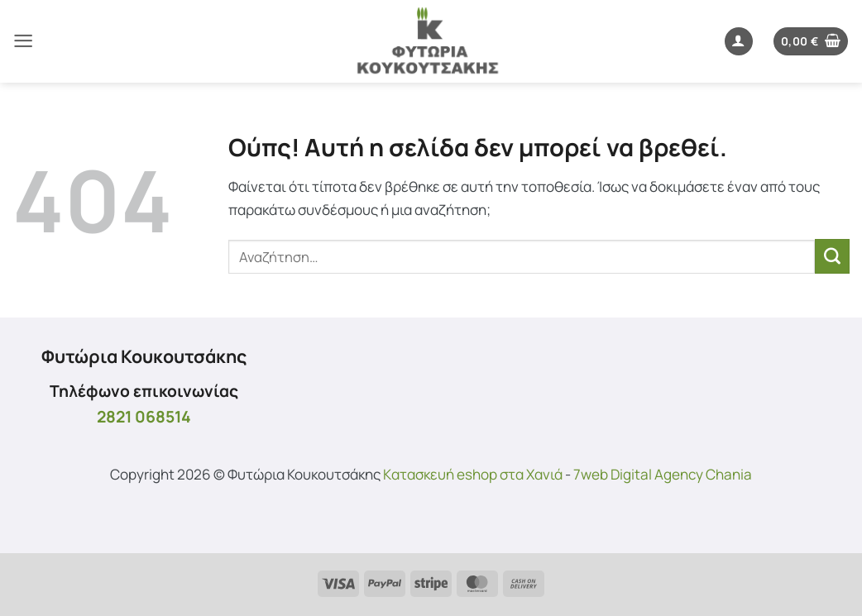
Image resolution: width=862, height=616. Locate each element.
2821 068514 (144, 416)
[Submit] (832, 256)
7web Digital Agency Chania (663, 474)
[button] (23, 41)
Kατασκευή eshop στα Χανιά (473, 474)
